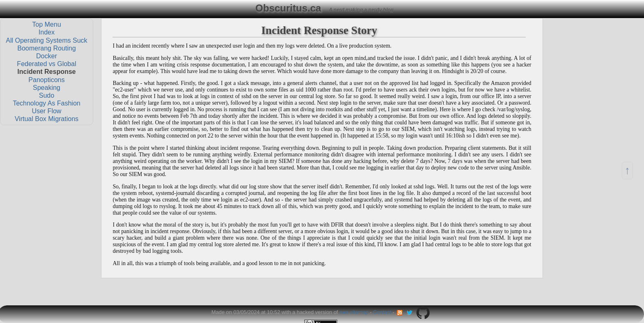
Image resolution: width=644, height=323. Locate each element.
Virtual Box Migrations (47, 119)
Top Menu (46, 24)
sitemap (359, 312)
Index (47, 32)
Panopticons (46, 79)
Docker (47, 56)
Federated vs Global (46, 64)
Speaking (47, 87)
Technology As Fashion (47, 103)
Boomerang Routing (46, 48)
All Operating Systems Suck (46, 40)
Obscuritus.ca (288, 8)
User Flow (46, 111)
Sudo (47, 95)
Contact (382, 312)
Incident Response (46, 72)
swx (344, 312)
